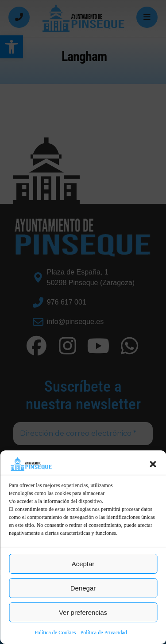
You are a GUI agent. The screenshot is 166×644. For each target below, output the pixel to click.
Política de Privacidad (104, 633)
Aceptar (83, 564)
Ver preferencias (83, 612)
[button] (153, 464)
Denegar (83, 588)
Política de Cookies (55, 633)
